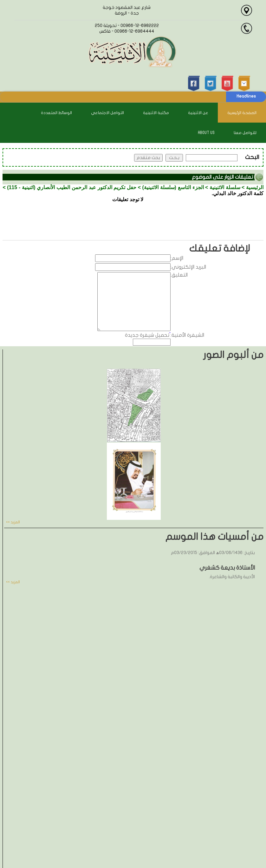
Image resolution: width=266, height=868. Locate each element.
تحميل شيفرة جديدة (147, 335)
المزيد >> (13, 522)
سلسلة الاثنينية (225, 187)
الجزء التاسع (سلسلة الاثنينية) (173, 187)
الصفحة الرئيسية (242, 113)
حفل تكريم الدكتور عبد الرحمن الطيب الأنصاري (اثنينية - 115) (72, 187)
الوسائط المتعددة (56, 113)
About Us (206, 133)
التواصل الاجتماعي (107, 113)
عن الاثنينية (198, 113)
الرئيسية (255, 187)
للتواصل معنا (245, 133)
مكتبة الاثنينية (156, 113)
